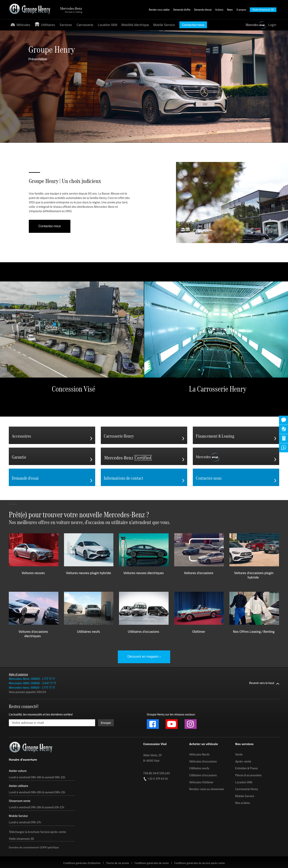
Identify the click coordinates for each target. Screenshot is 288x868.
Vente (239, 754)
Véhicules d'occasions (203, 761)
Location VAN (107, 25)
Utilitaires (45, 25)
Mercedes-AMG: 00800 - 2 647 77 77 (32, 683)
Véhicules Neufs (199, 754)
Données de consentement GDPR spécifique (34, 847)
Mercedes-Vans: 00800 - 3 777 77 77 (32, 688)
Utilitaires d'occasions (203, 775)
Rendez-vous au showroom (207, 789)
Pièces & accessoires (248, 775)
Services (66, 25)
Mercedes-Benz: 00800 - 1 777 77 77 (32, 679)
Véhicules (20, 25)
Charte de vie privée (117, 863)
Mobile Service (164, 25)
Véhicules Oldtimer (201, 782)
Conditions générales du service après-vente (199, 863)
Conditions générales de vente (152, 863)
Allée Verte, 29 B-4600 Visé (152, 758)
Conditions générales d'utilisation (82, 863)
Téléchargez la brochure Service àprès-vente (37, 832)
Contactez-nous (50, 226)
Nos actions (243, 803)
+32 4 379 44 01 (155, 779)
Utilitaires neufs (199, 768)
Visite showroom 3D (21, 839)
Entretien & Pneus (246, 768)
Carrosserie (85, 25)
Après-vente (243, 761)
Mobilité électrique (135, 25)
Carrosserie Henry (247, 789)
